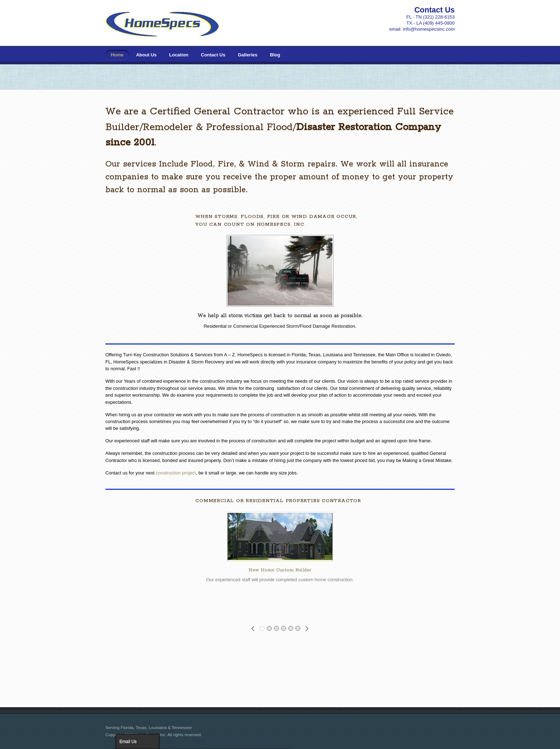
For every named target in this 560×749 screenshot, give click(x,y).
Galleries (248, 55)
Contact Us (213, 55)
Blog (275, 55)
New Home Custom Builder (280, 570)
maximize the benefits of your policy (379, 362)
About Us (146, 55)
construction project (176, 473)
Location (179, 55)
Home (117, 55)
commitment (362, 388)
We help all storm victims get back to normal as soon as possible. (280, 315)
